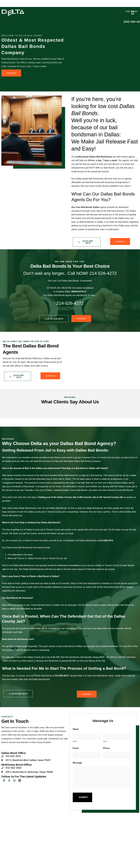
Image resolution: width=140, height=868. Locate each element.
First (75, 741)
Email (76, 748)
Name (76, 729)
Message (77, 763)
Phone (106, 748)
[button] (94, 4)
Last (105, 741)
